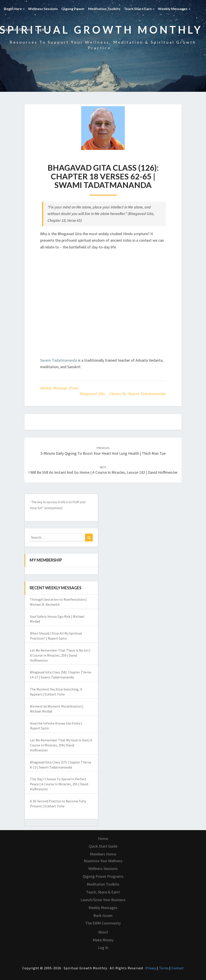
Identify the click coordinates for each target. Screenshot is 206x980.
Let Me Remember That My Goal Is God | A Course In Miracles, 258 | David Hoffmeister (61, 745)
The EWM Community (103, 923)
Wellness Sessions (43, 9)
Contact (178, 968)
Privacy (151, 968)
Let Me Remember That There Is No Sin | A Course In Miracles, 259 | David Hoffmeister (60, 655)
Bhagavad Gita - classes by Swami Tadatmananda (123, 394)
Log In (40, 29)
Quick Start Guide (103, 846)
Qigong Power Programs (103, 876)
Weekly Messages (174, 9)
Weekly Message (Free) (59, 388)
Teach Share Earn (139, 9)
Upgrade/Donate (18, 29)
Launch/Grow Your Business (103, 900)
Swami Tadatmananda (59, 360)
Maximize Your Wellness (103, 861)
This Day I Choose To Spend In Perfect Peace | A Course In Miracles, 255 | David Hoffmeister (59, 784)
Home (103, 839)
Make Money (103, 940)
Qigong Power (73, 9)
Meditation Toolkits (104, 9)
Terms (164, 968)
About (103, 932)
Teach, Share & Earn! (103, 892)
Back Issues (103, 915)
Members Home (103, 854)
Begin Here (14, 9)
